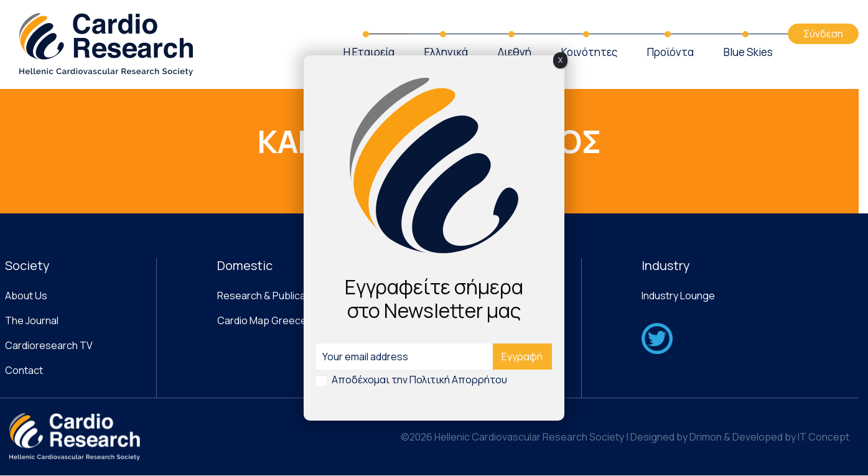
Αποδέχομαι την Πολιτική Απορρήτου (419, 380)
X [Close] (560, 60)
